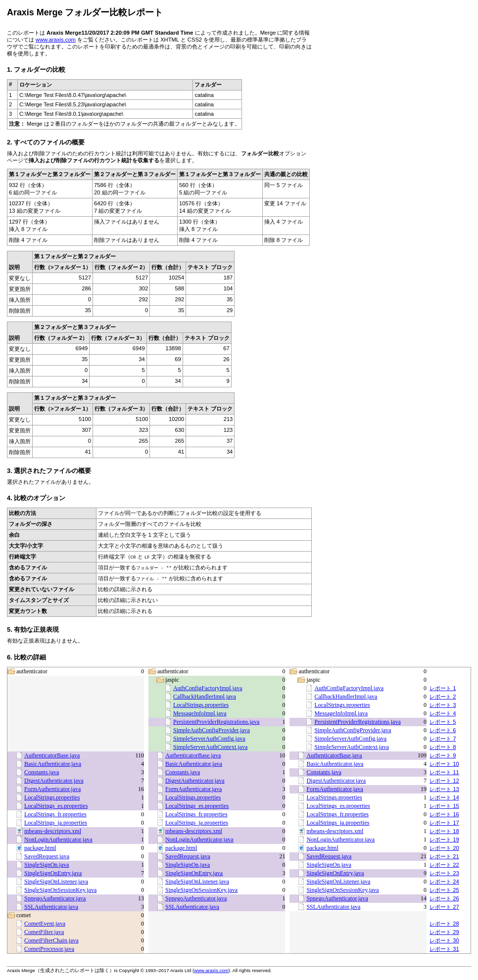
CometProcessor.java (49, 949)
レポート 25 (444, 890)
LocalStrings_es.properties (56, 806)
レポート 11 (444, 772)
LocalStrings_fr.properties (55, 814)
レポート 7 (443, 739)
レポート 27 (444, 907)
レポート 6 (443, 730)
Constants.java (42, 772)
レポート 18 (444, 831)
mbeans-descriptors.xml (53, 831)
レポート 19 (444, 840)
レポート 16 (444, 814)
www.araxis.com (56, 40)
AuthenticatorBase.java (52, 755)
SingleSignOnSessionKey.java (60, 890)
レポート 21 (444, 856)
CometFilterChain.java (51, 940)
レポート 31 (444, 949)
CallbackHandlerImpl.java (205, 697)
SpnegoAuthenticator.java (55, 898)
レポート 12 (444, 781)
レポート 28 (444, 924)
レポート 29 (444, 932)
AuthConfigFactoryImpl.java (208, 688)
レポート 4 (443, 713)
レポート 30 (444, 940)
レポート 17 (444, 823)
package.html (40, 848)
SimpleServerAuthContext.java (210, 747)
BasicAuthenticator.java (53, 764)
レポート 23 (444, 873)
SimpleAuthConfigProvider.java (212, 730)
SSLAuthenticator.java (51, 907)
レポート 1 (443, 688)
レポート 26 (444, 898)
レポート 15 (444, 806)
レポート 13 (444, 789)
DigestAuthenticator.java (54, 781)
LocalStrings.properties (201, 705)
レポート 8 (443, 747)
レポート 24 (444, 882)
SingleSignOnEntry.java (53, 873)
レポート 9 (443, 755)
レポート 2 (443, 697)
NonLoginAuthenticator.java (58, 840)
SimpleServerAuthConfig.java (209, 739)
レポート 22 (444, 865)
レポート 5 (443, 722)
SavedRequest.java (47, 856)
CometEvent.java (45, 924)
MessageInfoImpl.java (200, 713)
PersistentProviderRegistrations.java (216, 722)
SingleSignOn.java (47, 865)
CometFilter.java (44, 932)
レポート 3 (443, 705)
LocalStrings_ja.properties (56, 823)
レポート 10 (444, 764)
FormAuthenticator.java (52, 789)
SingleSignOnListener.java (56, 882)
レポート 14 (444, 797)
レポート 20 (444, 848)
